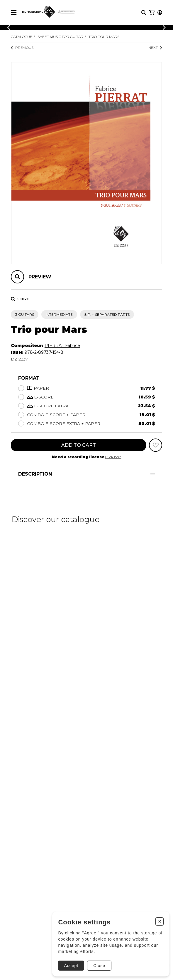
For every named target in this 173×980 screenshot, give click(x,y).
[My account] (160, 13)
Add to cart (79, 445)
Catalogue (22, 37)
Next (155, 48)
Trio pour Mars (104, 37)
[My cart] (152, 13)
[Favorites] (156, 445)
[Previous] (9, 28)
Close (99, 966)
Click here (113, 457)
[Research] (144, 13)
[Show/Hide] (153, 474)
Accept (71, 966)
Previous (22, 48)
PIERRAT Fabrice (62, 346)
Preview (40, 277)
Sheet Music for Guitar (60, 37)
